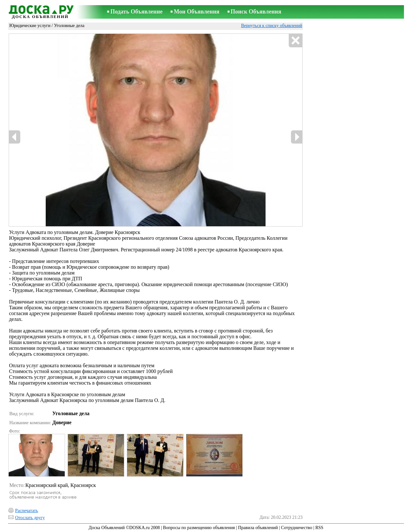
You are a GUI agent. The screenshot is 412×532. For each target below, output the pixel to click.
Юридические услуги (30, 26)
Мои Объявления (197, 12)
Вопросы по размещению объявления (199, 528)
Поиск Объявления (256, 12)
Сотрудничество (297, 528)
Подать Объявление (136, 12)
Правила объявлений (258, 528)
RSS (319, 528)
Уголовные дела (69, 26)
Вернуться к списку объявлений (272, 26)
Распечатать (27, 511)
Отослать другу (30, 518)
